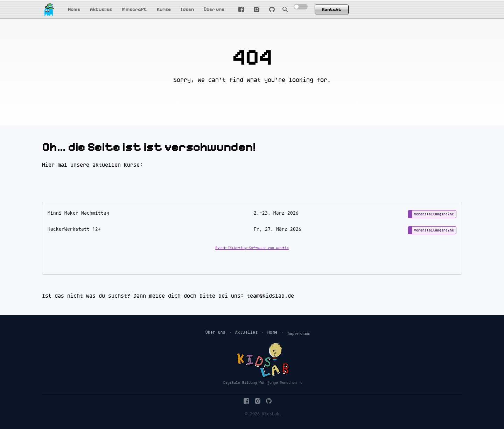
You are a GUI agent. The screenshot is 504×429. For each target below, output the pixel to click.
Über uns (214, 9)
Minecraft (134, 9)
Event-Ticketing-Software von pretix (252, 248)
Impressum (298, 334)
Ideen (187, 9)
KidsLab (271, 414)
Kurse (164, 9)
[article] (252, 238)
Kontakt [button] (332, 9)
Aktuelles (101, 9)
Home (74, 9)
